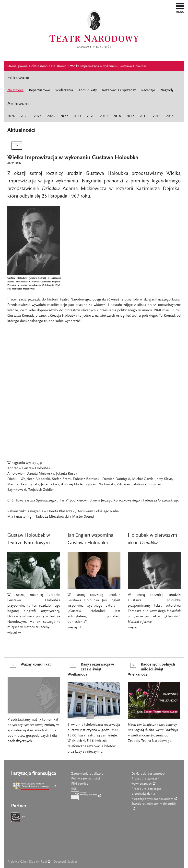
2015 (157, 116)
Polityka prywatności (86, 779)
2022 (64, 116)
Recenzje (148, 90)
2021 (77, 116)
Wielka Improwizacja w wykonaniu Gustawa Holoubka (108, 66)
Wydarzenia (64, 90)
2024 (38, 116)
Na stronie (59, 66)
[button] (180, 8)
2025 (24, 116)
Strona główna (18, 66)
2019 (104, 116)
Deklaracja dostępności (148, 774)
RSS (74, 789)
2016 (143, 116)
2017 (130, 116)
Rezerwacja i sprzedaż (119, 90)
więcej (13, 633)
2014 (170, 116)
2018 (117, 116)
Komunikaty (88, 90)
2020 (91, 116)
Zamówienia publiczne (87, 774)
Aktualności (39, 66)
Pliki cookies (80, 784)
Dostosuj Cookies (65, 862)
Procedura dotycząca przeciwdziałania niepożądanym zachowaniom (152, 794)
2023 (51, 116)
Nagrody (167, 90)
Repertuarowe (39, 90)
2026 (11, 116)
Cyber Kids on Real (33, 862)
